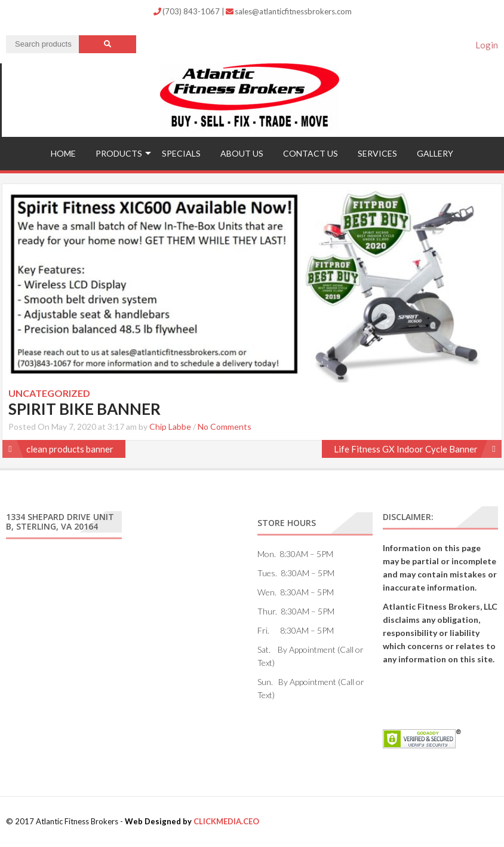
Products (119, 153)
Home (63, 153)
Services (377, 153)
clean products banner (70, 449)
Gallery (435, 153)
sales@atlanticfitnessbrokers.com (289, 11)
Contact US (311, 153)
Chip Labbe (170, 426)
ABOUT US (242, 153)
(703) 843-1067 (188, 11)
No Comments (225, 426)
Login (487, 45)
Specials (181, 153)
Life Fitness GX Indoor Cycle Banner (406, 449)
